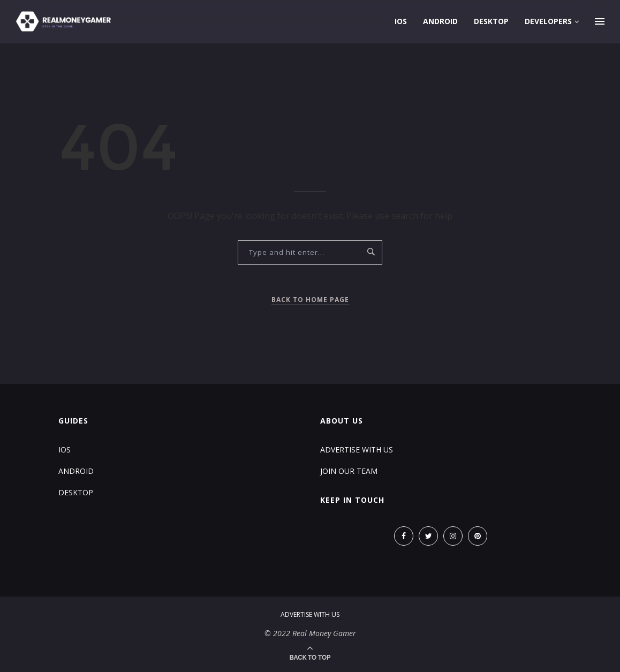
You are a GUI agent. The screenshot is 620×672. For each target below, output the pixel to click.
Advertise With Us (357, 450)
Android (440, 21)
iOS (401, 21)
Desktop (491, 21)
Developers (548, 21)
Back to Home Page (310, 300)
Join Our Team (349, 471)
